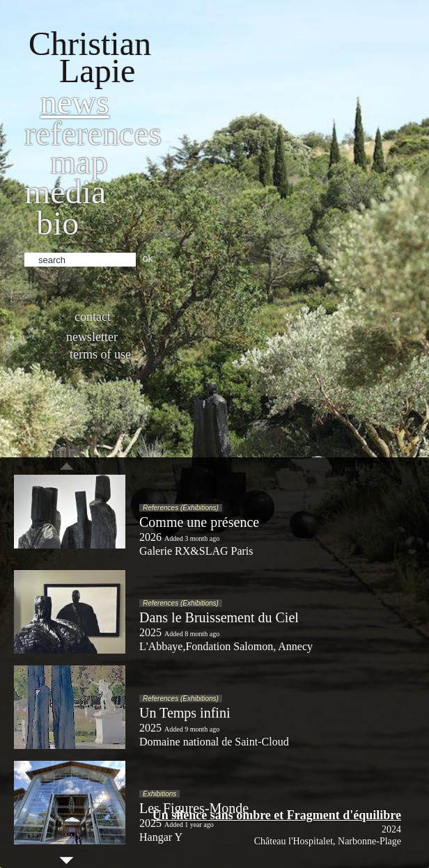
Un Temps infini (185, 713)
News (75, 102)
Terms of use (100, 354)
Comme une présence (199, 522)
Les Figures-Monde (194, 808)
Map (79, 162)
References (93, 133)
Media (65, 192)
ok (148, 258)
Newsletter (92, 337)
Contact (93, 317)
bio (57, 223)
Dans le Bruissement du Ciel (219, 617)
